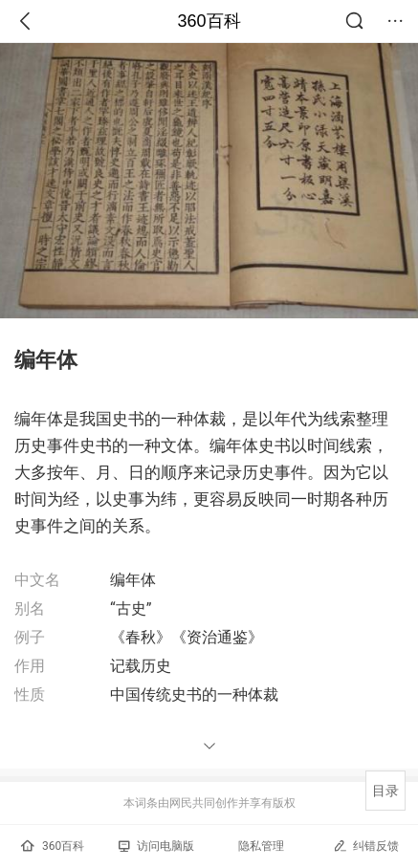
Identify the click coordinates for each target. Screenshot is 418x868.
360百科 (209, 21)
